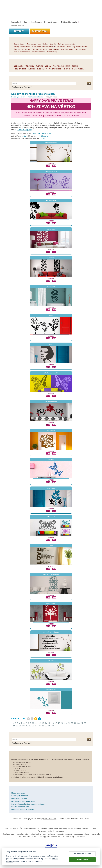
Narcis (51, 315)
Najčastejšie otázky (69, 22)
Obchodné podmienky (59, 828)
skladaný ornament (51, 402)
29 (20, 726)
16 (53, 723)
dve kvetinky (51, 431)
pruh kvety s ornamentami (51, 574)
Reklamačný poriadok (46, 831)
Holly (51, 344)
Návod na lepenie (12, 828)
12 (40, 723)
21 (69, 723)
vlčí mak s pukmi (51, 200)
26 (85, 723)
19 (62, 723)
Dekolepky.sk (16, 22)
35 (40, 726)
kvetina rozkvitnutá (51, 171)
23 (75, 723)
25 (82, 723)
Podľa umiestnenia (35, 97)
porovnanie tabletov (53, 837)
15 (49, 723)
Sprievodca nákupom (33, 22)
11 (36, 723)
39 (53, 726)
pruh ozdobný (51, 229)
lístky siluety (51, 488)
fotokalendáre (81, 837)
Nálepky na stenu (18, 97)
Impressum (60, 831)
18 (59, 723)
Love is (51, 546)
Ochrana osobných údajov (78, 828)
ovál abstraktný (51, 287)
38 (49, 726)
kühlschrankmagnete (56, 834)
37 (46, 726)
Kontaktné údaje (17, 25)
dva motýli (51, 459)
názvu (43, 138)
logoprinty (69, 834)
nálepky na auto (8, 834)
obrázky (25, 136)
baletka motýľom (51, 603)
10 (33, 133)
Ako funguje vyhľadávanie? (22, 87)
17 (56, 723)
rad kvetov (51, 661)
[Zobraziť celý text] (25, 130)
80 (46, 133)
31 (27, 726)
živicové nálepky (68, 837)
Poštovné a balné (51, 22)
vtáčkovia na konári (51, 143)
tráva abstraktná (51, 690)
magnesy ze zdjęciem (82, 834)
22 (72, 723)
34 (36, 726)
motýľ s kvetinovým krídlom (51, 373)
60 (43, 133)
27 (14, 726)
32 (30, 726)
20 (65, 723)
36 (43, 726)
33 (33, 726)
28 (17, 726)
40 (39, 133)
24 (78, 723)
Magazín (46, 828)
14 (46, 723)
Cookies (93, 828)
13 (43, 723)
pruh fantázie (51, 258)
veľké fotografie (44, 136)
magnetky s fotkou (22, 834)
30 (23, 726)
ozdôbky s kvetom (51, 517)
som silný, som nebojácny (51, 632)
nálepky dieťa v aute (39, 834)
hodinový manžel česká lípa (33, 837)
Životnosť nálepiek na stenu (30, 828)
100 (50, 133)
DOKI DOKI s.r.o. (50, 819)
